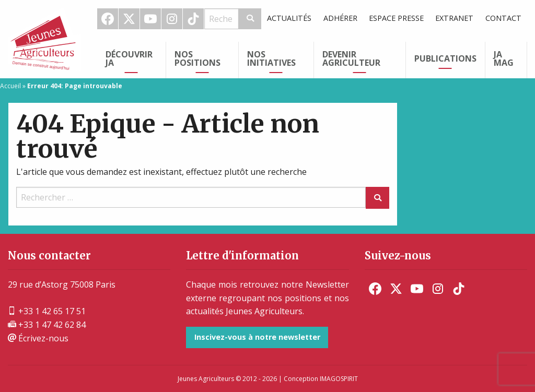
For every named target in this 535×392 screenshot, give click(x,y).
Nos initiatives (271, 58)
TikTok (193, 19)
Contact (503, 18)
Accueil (10, 86)
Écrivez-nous (38, 338)
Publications (445, 58)
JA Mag (504, 58)
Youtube (150, 19)
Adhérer (340, 18)
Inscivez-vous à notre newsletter (257, 337)
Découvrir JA (129, 58)
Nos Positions (197, 58)
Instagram (172, 19)
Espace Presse (396, 18)
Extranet (454, 18)
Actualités (289, 18)
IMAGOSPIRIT (339, 379)
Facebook (108, 19)
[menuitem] (108, 19)
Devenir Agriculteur (351, 58)
